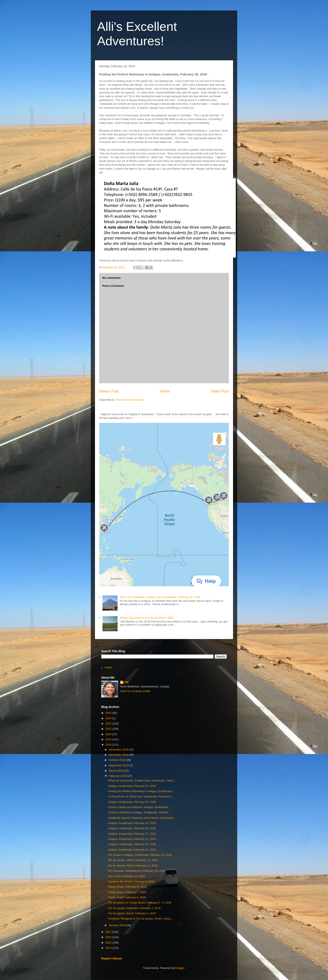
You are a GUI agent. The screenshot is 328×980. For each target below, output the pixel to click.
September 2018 (119, 765)
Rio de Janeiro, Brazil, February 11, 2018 (133, 866)
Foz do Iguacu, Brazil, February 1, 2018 (132, 913)
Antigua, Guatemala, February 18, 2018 (132, 828)
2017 (109, 932)
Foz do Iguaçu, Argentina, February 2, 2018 (134, 908)
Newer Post (109, 391)
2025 (109, 713)
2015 (109, 943)
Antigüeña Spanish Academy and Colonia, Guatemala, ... (142, 818)
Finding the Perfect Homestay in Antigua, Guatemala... (141, 791)
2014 (109, 948)
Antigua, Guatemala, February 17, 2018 (132, 834)
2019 (109, 739)
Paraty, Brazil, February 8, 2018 (127, 887)
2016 (109, 937)
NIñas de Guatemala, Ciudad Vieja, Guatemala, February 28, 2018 (160, 597)
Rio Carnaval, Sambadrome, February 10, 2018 (137, 871)
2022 (109, 729)
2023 (109, 724)
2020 (109, 734)
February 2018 (118, 776)
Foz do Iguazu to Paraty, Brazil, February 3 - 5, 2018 (140, 903)
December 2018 (119, 750)
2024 (109, 718)
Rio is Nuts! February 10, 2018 (126, 876)
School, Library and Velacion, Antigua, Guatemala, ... (140, 807)
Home (165, 391)
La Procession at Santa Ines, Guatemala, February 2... (141, 796)
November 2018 (119, 755)
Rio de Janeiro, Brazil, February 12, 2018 (133, 860)
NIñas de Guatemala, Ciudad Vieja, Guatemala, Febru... (142, 781)
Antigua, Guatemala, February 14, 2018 (132, 850)
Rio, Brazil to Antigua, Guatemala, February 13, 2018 (140, 855)
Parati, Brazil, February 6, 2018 (127, 897)
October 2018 (117, 760)
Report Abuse (112, 958)
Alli (126, 682)
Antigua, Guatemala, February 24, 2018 (132, 802)
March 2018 (116, 771)
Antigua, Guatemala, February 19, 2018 (132, 823)
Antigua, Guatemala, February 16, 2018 (132, 839)
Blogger (180, 968)
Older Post (220, 391)
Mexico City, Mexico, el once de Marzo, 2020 (147, 618)
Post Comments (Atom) (130, 400)
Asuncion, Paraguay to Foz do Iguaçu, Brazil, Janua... (140, 919)
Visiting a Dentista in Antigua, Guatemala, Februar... (139, 812)
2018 (109, 745)
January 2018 (117, 925)
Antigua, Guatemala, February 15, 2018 (132, 844)
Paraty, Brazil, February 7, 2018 (127, 892)
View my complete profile (135, 691)
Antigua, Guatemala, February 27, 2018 (132, 786)
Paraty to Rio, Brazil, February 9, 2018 (131, 881)
